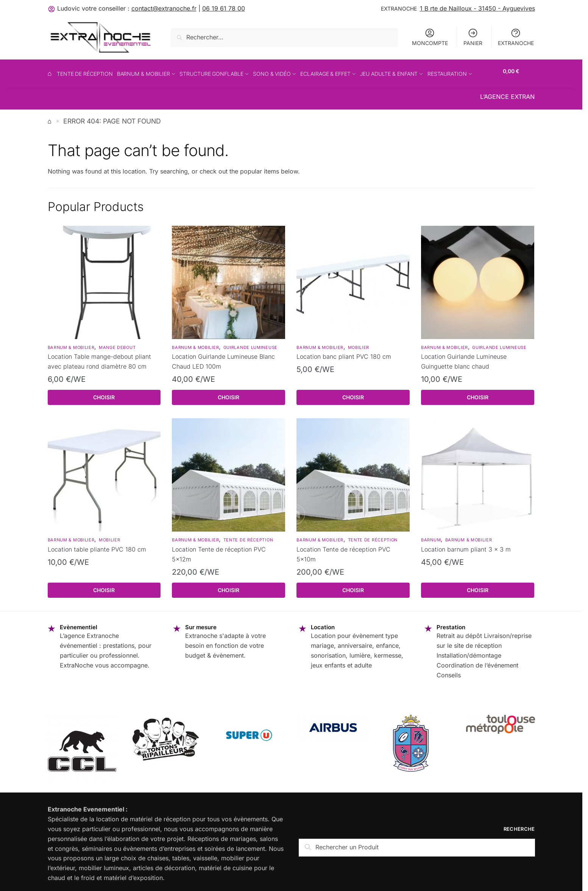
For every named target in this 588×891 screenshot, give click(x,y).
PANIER (473, 37)
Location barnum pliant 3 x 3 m (466, 545)
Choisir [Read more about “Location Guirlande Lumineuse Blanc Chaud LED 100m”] (228, 393)
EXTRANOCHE (516, 37)
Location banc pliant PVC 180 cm (344, 352)
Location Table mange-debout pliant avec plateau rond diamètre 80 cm (99, 357)
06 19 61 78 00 (224, 8)
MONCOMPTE (430, 37)
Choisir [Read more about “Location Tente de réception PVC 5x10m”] (353, 586)
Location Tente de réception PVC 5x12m (219, 550)
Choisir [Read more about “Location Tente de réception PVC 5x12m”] (228, 586)
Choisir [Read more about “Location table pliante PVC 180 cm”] (104, 586)
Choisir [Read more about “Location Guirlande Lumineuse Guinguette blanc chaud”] (478, 393)
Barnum (431, 536)
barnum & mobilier (71, 343)
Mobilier (359, 343)
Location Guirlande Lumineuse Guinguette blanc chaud (464, 357)
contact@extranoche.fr (164, 8)
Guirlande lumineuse (250, 343)
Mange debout (117, 343)
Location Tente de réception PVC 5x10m (343, 550)
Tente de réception (248, 536)
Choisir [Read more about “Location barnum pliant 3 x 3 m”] (478, 586)
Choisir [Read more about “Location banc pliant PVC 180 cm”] (353, 393)
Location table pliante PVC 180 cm (97, 545)
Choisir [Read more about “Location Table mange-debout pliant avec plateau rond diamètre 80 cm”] (104, 393)
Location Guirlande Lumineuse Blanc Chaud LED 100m (223, 357)
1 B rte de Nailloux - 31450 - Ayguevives (477, 8)
